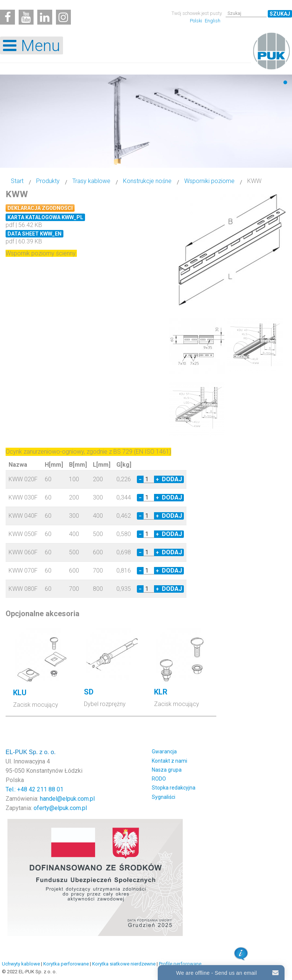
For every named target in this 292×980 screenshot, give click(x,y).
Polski (197, 21)
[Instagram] (63, 17)
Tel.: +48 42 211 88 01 (34, 787)
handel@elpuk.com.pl (67, 796)
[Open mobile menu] (32, 45)
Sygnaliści (164, 795)
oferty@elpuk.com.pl (60, 806)
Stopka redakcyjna (174, 785)
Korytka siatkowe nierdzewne (124, 962)
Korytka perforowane (66, 962)
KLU (20, 690)
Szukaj (280, 14)
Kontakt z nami (169, 759)
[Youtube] (26, 17)
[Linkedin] (45, 17)
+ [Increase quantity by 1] (157, 477)
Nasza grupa (167, 768)
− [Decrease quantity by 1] (140, 477)
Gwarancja (164, 749)
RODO (159, 776)
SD (89, 690)
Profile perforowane (180, 962)
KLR (161, 690)
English (213, 21)
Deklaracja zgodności (40, 208)
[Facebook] (7, 17)
